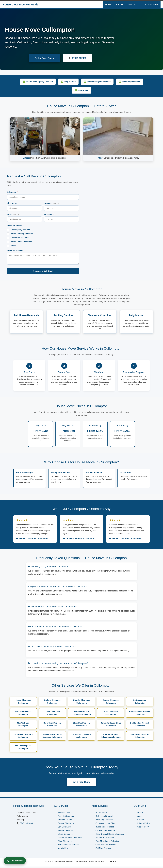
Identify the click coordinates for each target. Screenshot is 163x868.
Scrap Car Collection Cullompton (81, 737)
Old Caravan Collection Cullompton (140, 737)
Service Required (16, 225)
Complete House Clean (106, 825)
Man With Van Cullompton (23, 726)
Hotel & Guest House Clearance (110, 835)
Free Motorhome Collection (107, 843)
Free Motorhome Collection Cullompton (111, 737)
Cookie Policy (143, 828)
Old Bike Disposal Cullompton (23, 749)
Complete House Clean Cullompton (111, 726)
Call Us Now (15, 861)
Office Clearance (65, 835)
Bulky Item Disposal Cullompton (52, 726)
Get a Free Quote (45, 58)
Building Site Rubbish (105, 828)
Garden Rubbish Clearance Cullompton (81, 714)
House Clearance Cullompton (23, 703)
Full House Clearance (18, 238)
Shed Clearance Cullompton (111, 714)
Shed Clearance (65, 843)
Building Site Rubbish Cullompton (140, 726)
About (120, 4)
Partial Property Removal (20, 234)
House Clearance (65, 814)
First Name (13, 203)
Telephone (12, 192)
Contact (133, 4)
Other (11, 246)
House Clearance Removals (20, 5)
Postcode (49, 214)
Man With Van (64, 850)
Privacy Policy (144, 825)
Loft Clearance (64, 828)
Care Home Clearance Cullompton (23, 737)
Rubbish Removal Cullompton (23, 714)
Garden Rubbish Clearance (70, 839)
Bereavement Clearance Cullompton (140, 714)
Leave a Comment (15, 250)
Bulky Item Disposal (104, 818)
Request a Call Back (43, 273)
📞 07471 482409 (150, 4)
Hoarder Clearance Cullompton (81, 703)
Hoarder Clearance (66, 821)
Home (108, 4)
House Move (101, 814)
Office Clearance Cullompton (52, 714)
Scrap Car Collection (105, 839)
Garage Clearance (66, 825)
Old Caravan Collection (106, 846)
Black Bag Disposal (104, 821)
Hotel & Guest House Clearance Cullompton (52, 737)
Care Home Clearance (105, 832)
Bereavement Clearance (69, 846)
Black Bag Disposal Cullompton (81, 726)
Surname (52, 203)
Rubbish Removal (66, 832)
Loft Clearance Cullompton (140, 703)
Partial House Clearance (19, 242)
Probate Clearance (66, 818)
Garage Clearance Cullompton (111, 703)
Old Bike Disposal (103, 850)
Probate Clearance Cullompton (52, 703)
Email (13, 214)
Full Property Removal (19, 230)
